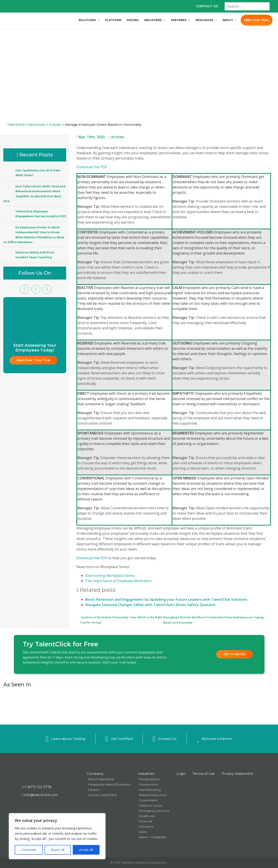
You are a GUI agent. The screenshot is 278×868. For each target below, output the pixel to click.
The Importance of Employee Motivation (119, 581)
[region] (57, 836)
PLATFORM (113, 20)
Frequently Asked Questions (109, 784)
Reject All (58, 850)
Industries (146, 774)
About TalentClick (101, 779)
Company (95, 774)
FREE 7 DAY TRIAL (257, 20)
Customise (29, 850)
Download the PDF (92, 167)
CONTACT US (207, 6)
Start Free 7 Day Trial (33, 360)
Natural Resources (153, 795)
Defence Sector (151, 805)
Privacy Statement (238, 774)
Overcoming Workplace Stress (110, 576)
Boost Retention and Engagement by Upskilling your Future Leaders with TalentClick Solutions (166, 599)
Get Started (234, 654)
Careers (94, 790)
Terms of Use (204, 774)
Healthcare (147, 816)
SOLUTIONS (89, 20)
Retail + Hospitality (152, 837)
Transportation (149, 779)
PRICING (133, 20)
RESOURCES (206, 20)
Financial (145, 821)
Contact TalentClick (102, 795)
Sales (143, 832)
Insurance (146, 827)
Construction (148, 784)
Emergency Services (154, 811)
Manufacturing (150, 790)
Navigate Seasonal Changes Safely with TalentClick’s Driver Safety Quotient (150, 605)
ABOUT (230, 20)
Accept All (86, 850)
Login (181, 774)
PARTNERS (181, 20)
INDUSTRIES (155, 20)
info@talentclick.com (40, 795)
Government (148, 800)
